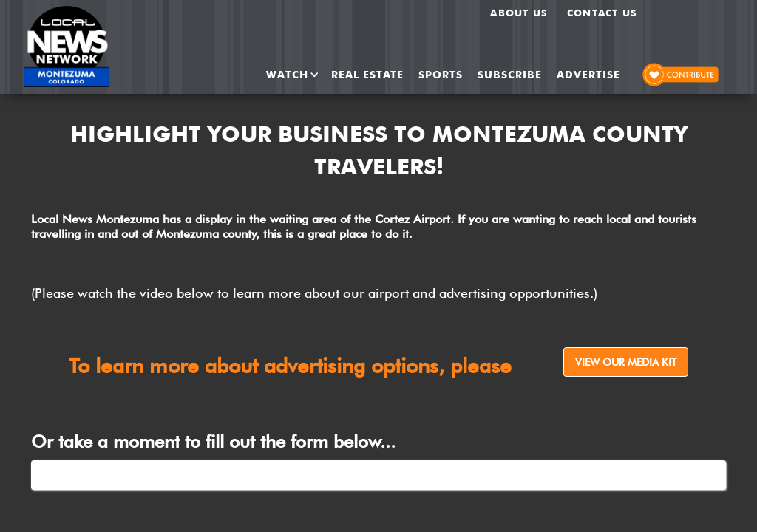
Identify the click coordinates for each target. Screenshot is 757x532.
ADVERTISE (588, 75)
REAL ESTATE (367, 75)
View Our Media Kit (626, 362)
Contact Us (602, 13)
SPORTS (441, 75)
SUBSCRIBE (510, 75)
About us (519, 13)
